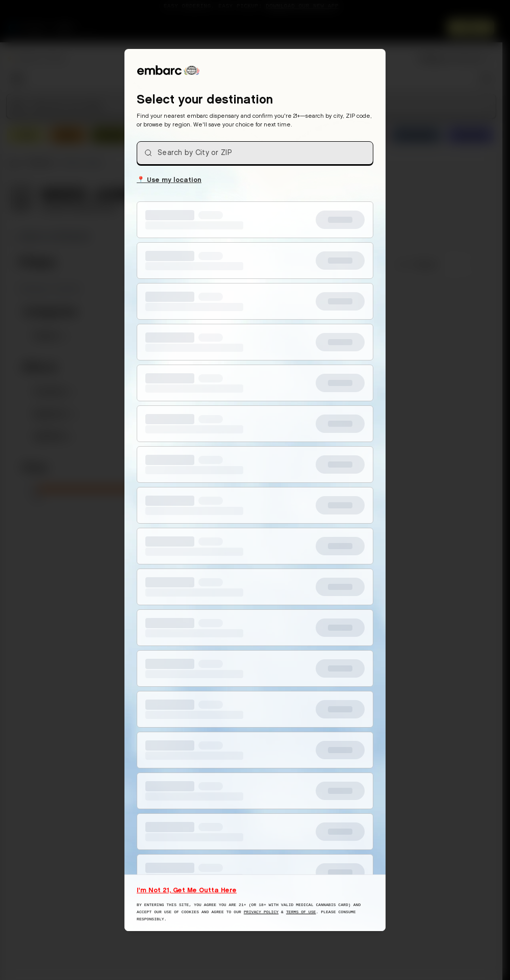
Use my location (169, 179)
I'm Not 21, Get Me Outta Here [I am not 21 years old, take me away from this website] (187, 890)
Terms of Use (301, 912)
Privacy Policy (261, 912)
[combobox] (255, 153)
